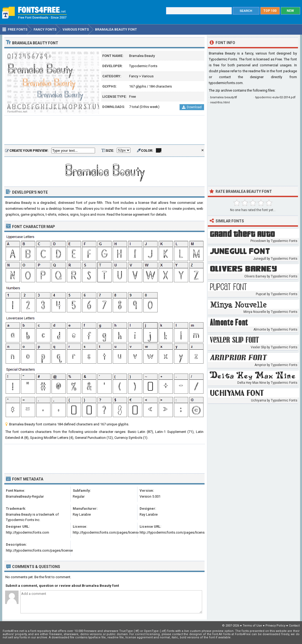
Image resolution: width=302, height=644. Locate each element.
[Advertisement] (104, 130)
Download (192, 107)
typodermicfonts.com (226, 83)
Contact (294, 626)
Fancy (134, 76)
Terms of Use (252, 626)
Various (148, 76)
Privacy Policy (275, 626)
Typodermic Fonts (143, 66)
